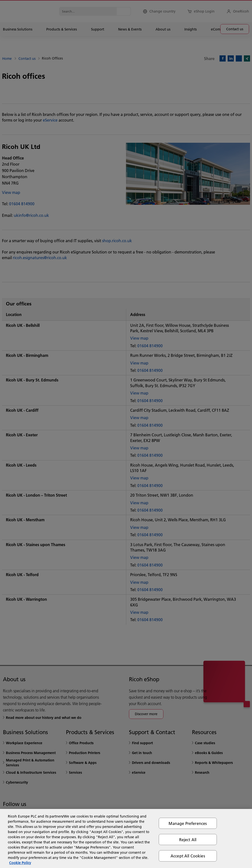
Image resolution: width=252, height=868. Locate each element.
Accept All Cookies (188, 856)
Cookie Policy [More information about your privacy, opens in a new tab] (20, 863)
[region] (126, 838)
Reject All (188, 840)
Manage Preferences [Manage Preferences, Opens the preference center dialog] (188, 823)
